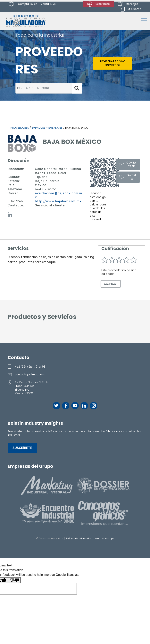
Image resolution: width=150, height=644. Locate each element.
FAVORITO (128, 177)
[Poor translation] (14, 580)
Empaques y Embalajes (47, 128)
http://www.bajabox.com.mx (58, 201)
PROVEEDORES (20, 128)
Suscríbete (99, 4)
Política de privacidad (79, 538)
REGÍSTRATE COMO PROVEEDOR (112, 63)
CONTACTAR (128, 165)
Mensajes (128, 4)
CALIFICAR (111, 284)
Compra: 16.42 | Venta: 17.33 (33, 4)
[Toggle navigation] (144, 20)
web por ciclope (105, 538)
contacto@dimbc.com (30, 375)
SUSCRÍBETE (22, 448)
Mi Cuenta (130, 9)
